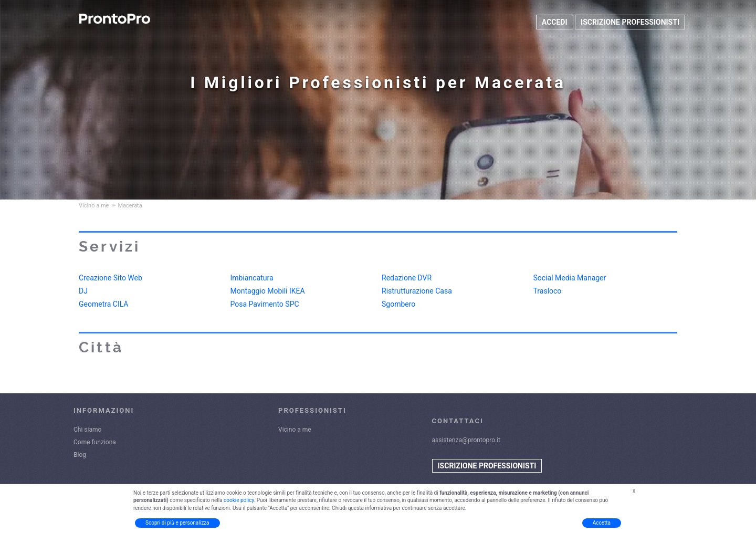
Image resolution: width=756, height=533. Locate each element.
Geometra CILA (104, 304)
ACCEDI (555, 22)
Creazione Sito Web (111, 278)
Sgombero (398, 304)
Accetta (602, 523)
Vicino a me (295, 430)
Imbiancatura (252, 278)
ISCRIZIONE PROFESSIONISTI (630, 22)
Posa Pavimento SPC (265, 304)
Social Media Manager (570, 278)
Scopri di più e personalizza (177, 523)
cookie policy (239, 500)
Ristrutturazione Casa (417, 291)
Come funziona (95, 442)
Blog (80, 455)
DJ (83, 291)
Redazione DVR (407, 278)
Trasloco (548, 291)
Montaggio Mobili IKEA (268, 291)
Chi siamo (87, 430)
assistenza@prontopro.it (466, 440)
